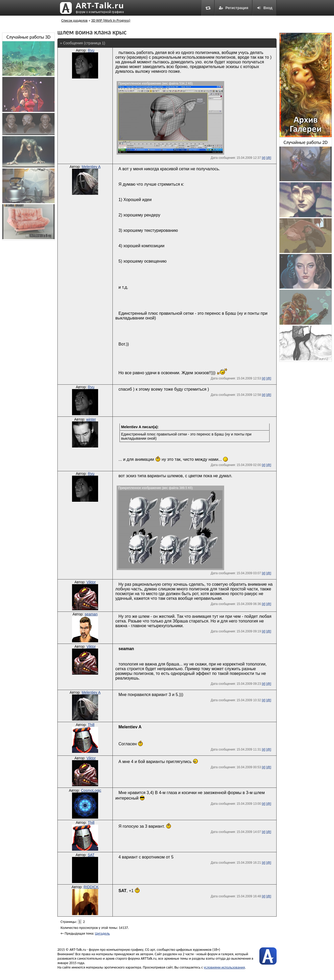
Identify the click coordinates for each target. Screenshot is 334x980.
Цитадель (102, 933)
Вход (264, 8)
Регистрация (234, 8)
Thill (91, 725)
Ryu (91, 50)
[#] (263, 158)
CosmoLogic (91, 790)
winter (91, 419)
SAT (91, 855)
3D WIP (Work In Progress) (111, 20)
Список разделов (74, 20)
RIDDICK (91, 887)
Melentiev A (91, 167)
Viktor (91, 582)
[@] (269, 158)
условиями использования (224, 967)
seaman (91, 614)
